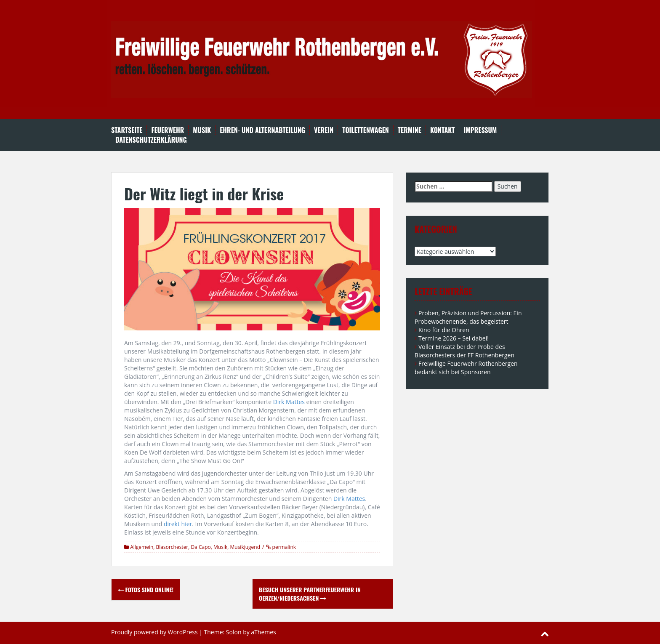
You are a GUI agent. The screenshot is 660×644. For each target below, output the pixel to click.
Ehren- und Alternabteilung (262, 130)
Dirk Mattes (289, 402)
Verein (324, 130)
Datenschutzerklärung (151, 140)
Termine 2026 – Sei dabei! (454, 338)
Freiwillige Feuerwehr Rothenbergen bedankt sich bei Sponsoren (466, 368)
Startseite (127, 130)
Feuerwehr (168, 130)
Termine (410, 130)
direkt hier (178, 524)
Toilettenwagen (366, 130)
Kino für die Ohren (444, 330)
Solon (234, 632)
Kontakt (442, 130)
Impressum (480, 130)
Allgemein (142, 547)
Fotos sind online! (146, 589)
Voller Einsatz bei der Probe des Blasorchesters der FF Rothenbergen (464, 351)
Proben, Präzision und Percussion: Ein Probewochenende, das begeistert (468, 317)
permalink (283, 547)
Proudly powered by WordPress (154, 632)
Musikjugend (245, 547)
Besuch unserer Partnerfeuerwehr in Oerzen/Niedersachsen (310, 594)
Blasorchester (172, 547)
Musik (202, 130)
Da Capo (201, 547)
